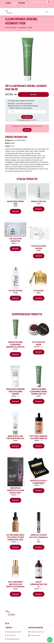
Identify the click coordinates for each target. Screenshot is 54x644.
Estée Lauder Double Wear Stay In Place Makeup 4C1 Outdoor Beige (15, 584)
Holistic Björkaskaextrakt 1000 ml (39, 584)
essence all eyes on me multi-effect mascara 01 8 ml (39, 537)
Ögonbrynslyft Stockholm (13, 639)
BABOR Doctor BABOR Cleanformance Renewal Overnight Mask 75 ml (39, 391)
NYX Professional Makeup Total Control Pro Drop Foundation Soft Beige (15, 537)
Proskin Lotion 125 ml (39, 201)
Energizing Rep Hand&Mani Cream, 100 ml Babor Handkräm (15, 391)
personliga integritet (24, 120)
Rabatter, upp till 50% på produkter (21, 104)
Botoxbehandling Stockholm (14, 632)
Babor (30, 28)
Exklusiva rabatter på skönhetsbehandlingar (24, 106)
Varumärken (23, 28)
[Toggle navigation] (47, 12)
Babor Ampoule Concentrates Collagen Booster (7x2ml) (15, 490)
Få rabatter (27, 117)
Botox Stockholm (11, 28)
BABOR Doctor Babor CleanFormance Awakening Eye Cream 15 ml (15, 344)
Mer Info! (33, 94)
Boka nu (27, 130)
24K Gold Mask (39, 290)
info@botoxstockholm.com (38, 2)
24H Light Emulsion (15, 290)
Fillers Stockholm (11, 635)
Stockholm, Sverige (35, 635)
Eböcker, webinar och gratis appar (21, 108)
